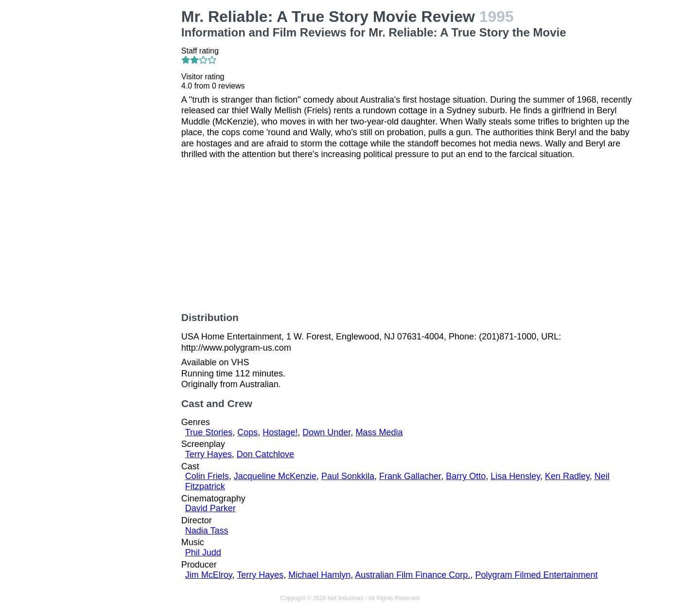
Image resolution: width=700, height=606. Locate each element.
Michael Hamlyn (319, 575)
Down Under (326, 432)
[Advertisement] (122, 154)
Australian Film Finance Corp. (412, 575)
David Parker (210, 508)
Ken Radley (567, 476)
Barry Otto (466, 476)
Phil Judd (203, 553)
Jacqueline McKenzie (275, 476)
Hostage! (280, 432)
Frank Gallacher (410, 476)
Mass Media (379, 432)
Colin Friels (207, 476)
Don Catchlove (265, 454)
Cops (247, 432)
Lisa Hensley (515, 476)
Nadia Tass (207, 531)
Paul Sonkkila (348, 476)
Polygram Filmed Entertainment (536, 575)
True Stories (209, 432)
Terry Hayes (209, 454)
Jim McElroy (209, 575)
